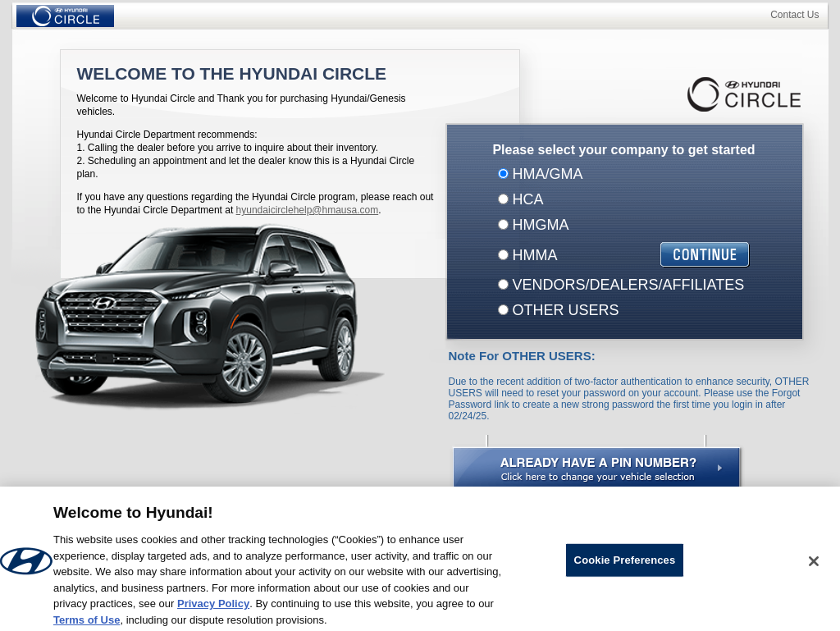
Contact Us (794, 15)
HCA (526, 199)
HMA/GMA (546, 174)
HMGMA (539, 225)
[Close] (814, 565)
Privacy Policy (213, 607)
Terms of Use (87, 623)
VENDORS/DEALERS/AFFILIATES (627, 285)
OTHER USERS (564, 310)
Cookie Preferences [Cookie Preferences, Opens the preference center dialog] (625, 563)
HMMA (533, 255)
